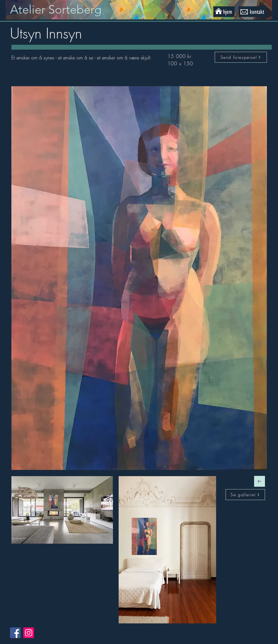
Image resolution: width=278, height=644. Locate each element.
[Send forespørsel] (241, 57)
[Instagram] (29, 633)
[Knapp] (61, 10)
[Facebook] (15, 633)
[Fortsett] (260, 481)
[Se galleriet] (245, 495)
